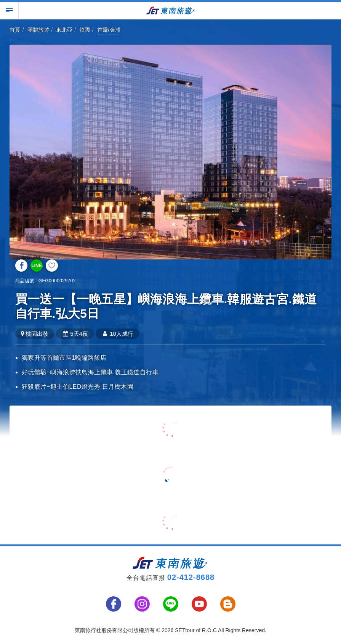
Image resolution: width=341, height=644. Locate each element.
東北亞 (64, 30)
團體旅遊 (38, 30)
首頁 (15, 30)
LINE (36, 266)
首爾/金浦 (109, 30)
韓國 (85, 30)
